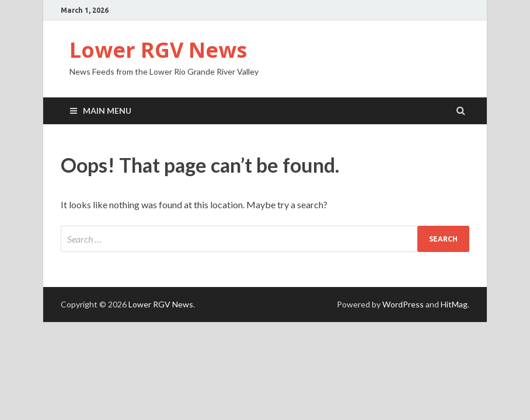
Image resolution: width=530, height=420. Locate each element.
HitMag (454, 304)
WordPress (403, 304)
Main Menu (107, 111)
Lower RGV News (158, 50)
